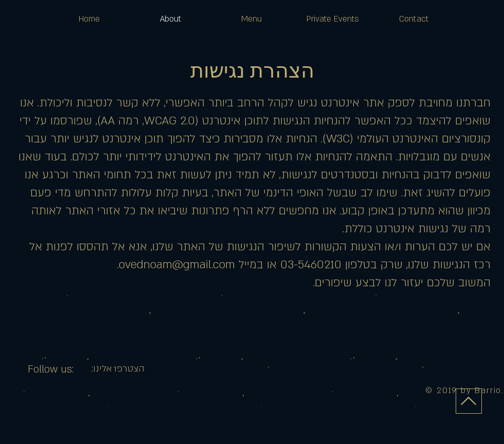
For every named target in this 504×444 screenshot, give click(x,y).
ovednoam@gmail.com (177, 265)
